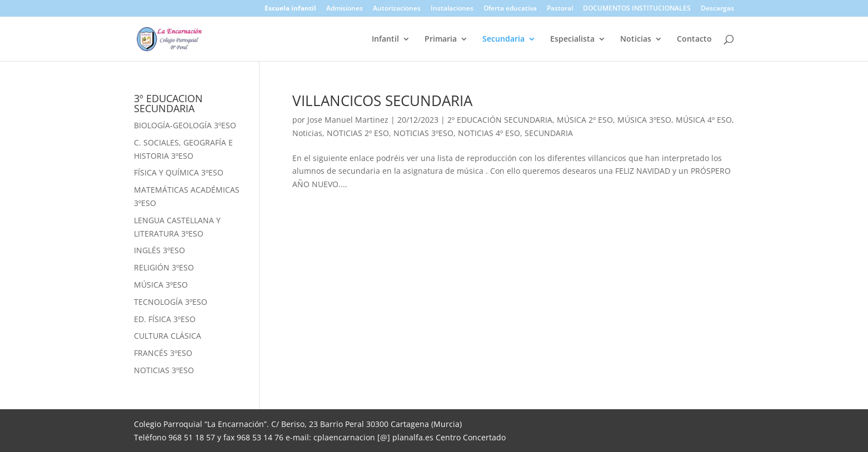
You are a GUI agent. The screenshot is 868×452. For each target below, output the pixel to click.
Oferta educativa (510, 9)
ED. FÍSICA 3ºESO (165, 319)
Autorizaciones (397, 9)
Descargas (717, 9)
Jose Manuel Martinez (348, 120)
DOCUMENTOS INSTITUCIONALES (637, 9)
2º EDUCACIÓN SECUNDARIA (500, 120)
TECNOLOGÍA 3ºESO (171, 302)
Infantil (385, 39)
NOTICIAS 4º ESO (489, 133)
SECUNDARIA (549, 133)
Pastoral (560, 9)
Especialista (572, 39)
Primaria (441, 39)
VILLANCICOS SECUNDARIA (382, 101)
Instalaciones (452, 9)
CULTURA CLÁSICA (168, 336)
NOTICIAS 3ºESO (423, 133)
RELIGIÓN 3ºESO (164, 267)
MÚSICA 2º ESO (585, 120)
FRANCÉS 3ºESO (163, 353)
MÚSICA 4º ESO (704, 120)
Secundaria (503, 39)
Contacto (694, 39)
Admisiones (345, 9)
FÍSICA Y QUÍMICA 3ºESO (179, 172)
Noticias (636, 39)
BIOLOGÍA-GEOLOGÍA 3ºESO (185, 125)
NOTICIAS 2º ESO (358, 133)
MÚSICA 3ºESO (644, 120)
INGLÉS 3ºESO (159, 250)
